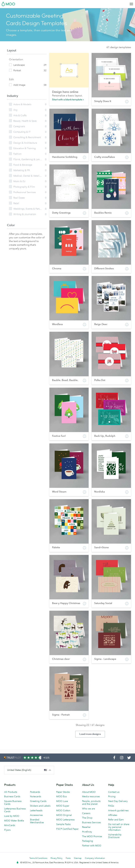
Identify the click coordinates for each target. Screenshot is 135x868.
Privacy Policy (56, 858)
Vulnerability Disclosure (115, 836)
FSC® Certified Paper (67, 829)
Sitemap (78, 858)
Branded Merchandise (37, 821)
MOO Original (64, 815)
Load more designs (90, 734)
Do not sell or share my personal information (119, 827)
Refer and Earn (116, 820)
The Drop (87, 818)
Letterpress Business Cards (15, 810)
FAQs (111, 806)
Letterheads (36, 810)
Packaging (88, 841)
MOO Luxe (62, 801)
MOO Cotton (63, 810)
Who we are (89, 809)
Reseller (86, 827)
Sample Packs (63, 824)
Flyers (7, 830)
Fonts (68, 858)
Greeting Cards (38, 801)
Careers (86, 813)
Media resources (91, 796)
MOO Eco (62, 796)
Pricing (112, 796)
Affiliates (113, 815)
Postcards (35, 792)
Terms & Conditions (38, 858)
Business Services (91, 822)
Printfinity (87, 832)
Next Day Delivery (118, 801)
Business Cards (12, 796)
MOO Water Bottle (14, 821)
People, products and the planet (91, 803)
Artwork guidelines (118, 810)
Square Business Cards (13, 803)
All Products (11, 792)
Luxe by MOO (12, 816)
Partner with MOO (92, 846)
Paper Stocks (63, 792)
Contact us (114, 792)
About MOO (89, 792)
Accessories (36, 815)
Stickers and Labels (40, 806)
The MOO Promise (92, 836)
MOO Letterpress (65, 820)
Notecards (36, 796)
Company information (95, 858)
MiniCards (10, 825)
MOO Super (63, 806)
